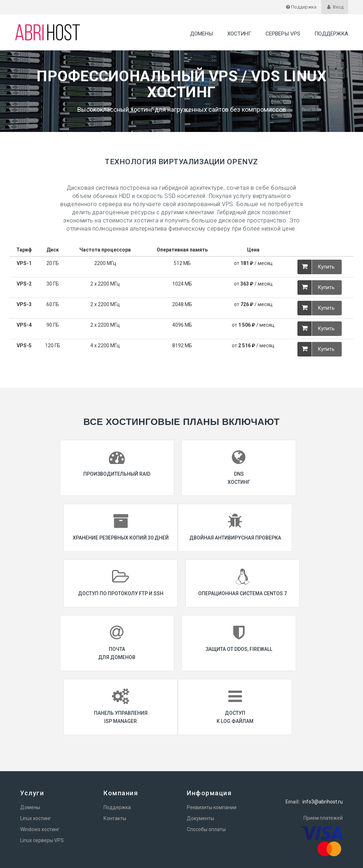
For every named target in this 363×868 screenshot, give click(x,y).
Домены (202, 34)
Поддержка (331, 34)
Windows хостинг (40, 774)
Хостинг (239, 34)
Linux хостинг (36, 763)
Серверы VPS (283, 34)
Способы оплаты (206, 774)
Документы (200, 763)
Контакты (115, 763)
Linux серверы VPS (42, 785)
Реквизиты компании (212, 752)
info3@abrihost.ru (323, 746)
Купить (316, 267)
